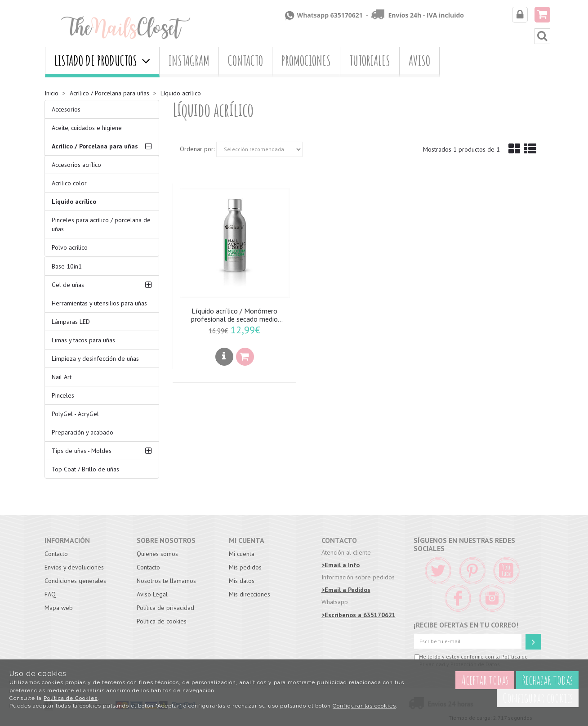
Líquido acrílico (74, 202)
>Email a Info (341, 565)
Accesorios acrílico (76, 165)
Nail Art (62, 377)
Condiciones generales (75, 581)
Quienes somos (157, 554)
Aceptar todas (485, 680)
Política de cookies (162, 621)
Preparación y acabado (82, 432)
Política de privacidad (165, 608)
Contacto (245, 60)
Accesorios (66, 109)
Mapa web (59, 608)
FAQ (50, 594)
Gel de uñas (68, 285)
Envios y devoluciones (74, 567)
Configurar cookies (538, 698)
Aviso (419, 60)
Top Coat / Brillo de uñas (85, 469)
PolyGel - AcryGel (75, 414)
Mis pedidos (245, 567)
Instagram (189, 60)
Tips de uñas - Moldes (82, 451)
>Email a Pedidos (346, 590)
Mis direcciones (249, 594)
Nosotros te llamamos (166, 581)
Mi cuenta (242, 554)
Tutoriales (370, 60)
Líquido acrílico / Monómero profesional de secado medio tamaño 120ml (234, 315)
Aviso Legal (152, 594)
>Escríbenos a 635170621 (359, 615)
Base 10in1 (67, 266)
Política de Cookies (71, 698)
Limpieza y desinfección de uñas (95, 359)
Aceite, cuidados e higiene (87, 128)
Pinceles (63, 395)
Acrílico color (69, 183)
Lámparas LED (71, 322)
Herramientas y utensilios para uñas (99, 303)
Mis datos (242, 581)
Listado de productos (102, 60)
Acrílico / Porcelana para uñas (95, 146)
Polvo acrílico (70, 247)
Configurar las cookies (364, 706)
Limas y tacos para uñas (83, 340)
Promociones (306, 60)
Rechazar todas (547, 680)
